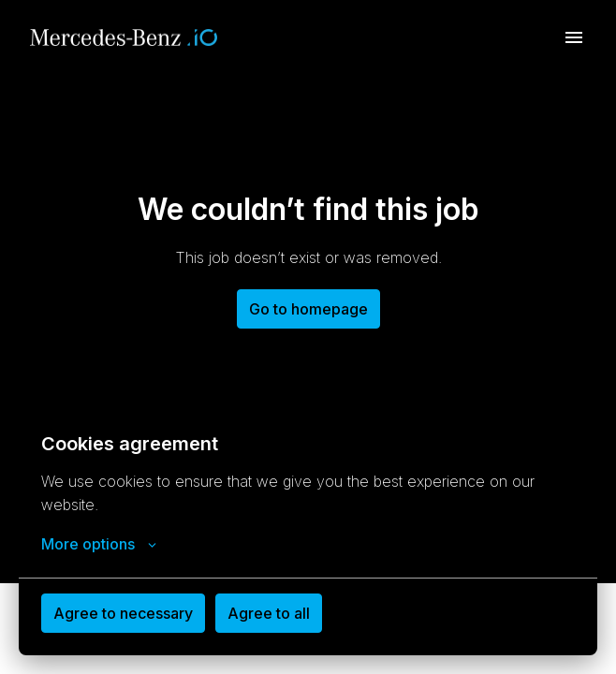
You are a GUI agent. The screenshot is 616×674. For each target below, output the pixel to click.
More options (99, 544)
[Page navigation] (574, 37)
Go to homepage (308, 309)
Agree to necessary (123, 613)
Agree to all (269, 613)
